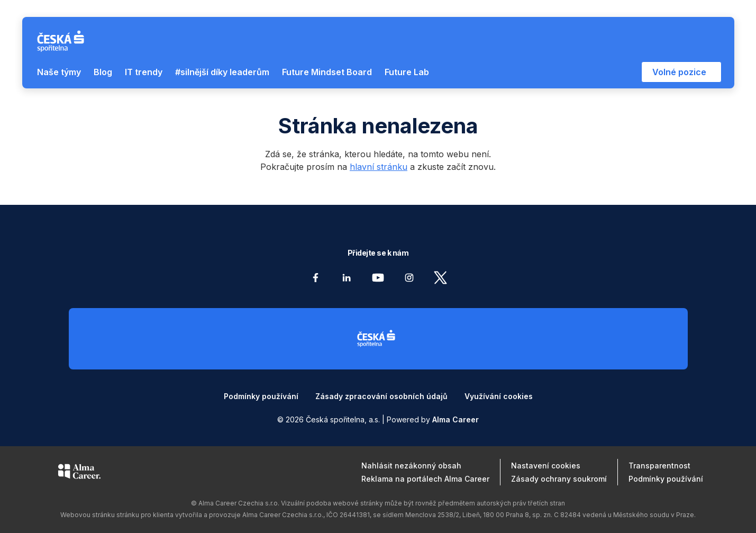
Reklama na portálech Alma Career (425, 479)
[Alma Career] (79, 473)
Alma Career (456, 419)
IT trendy (144, 72)
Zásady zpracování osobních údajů (381, 396)
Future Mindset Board (327, 72)
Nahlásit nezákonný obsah (411, 466)
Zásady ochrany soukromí (559, 479)
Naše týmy (59, 72)
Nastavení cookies (546, 466)
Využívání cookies (499, 396)
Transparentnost (659, 466)
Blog (103, 72)
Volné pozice (679, 72)
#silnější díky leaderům (222, 72)
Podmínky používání (261, 396)
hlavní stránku (379, 167)
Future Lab (407, 72)
